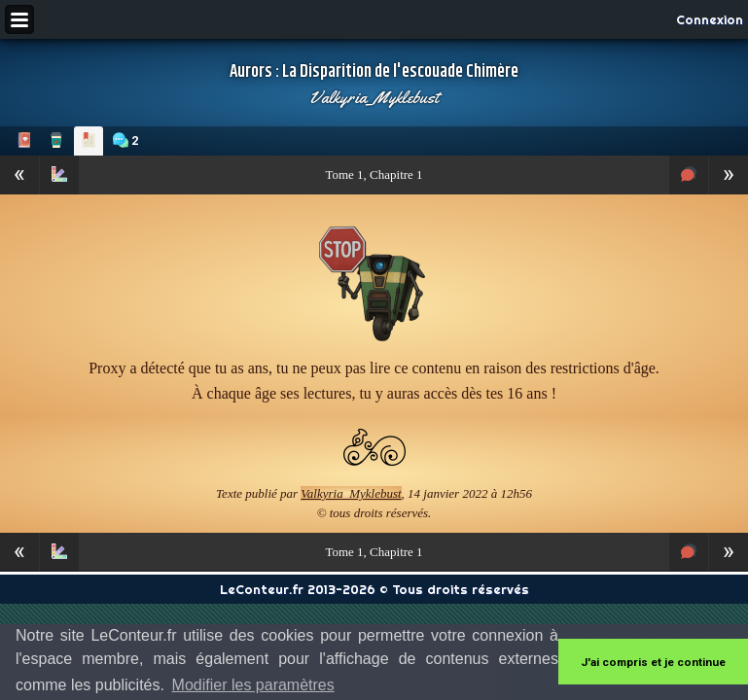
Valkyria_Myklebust (374, 97)
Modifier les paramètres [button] (253, 685)
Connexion (710, 19)
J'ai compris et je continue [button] (653, 662)
